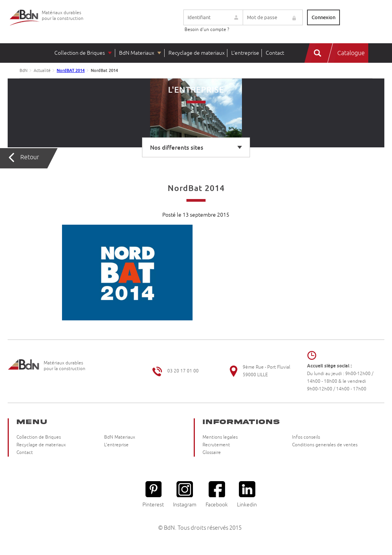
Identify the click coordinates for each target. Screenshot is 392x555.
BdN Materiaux (137, 53)
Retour (30, 157)
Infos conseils (306, 437)
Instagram (185, 494)
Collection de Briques (80, 53)
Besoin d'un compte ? (207, 30)
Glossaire (212, 453)
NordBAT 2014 (71, 70)
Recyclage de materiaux (197, 53)
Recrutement (216, 445)
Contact (275, 53)
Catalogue (351, 53)
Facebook (217, 494)
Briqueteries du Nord (25, 24)
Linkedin (247, 494)
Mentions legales (220, 437)
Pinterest (153, 494)
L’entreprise (245, 53)
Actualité (42, 70)
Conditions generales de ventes (325, 445)
